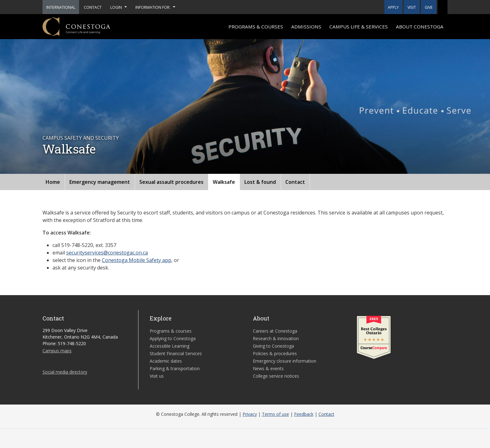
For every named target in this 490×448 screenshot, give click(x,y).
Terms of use (275, 414)
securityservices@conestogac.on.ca (107, 253)
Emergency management (100, 182)
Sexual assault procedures (171, 182)
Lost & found (260, 182)
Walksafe (224, 182)
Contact (295, 182)
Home (53, 182)
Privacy (250, 414)
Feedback (304, 414)
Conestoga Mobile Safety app (137, 260)
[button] (442, 7)
